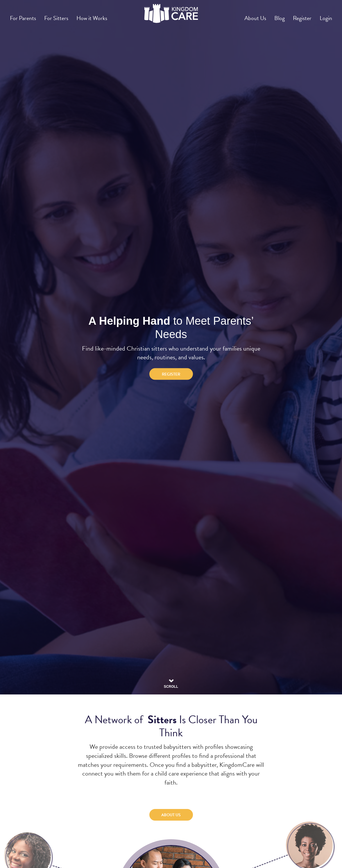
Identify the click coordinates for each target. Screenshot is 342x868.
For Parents (25, 15)
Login (324, 15)
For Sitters (61, 15)
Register (297, 15)
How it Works (101, 15)
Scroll (171, 681)
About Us (243, 15)
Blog (271, 15)
